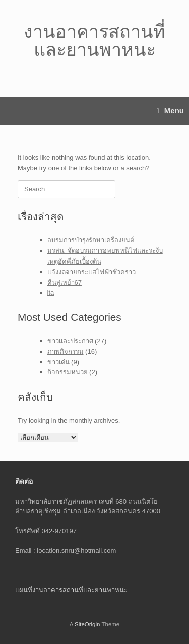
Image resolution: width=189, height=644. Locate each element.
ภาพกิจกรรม (66, 351)
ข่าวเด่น (58, 362)
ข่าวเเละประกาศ (70, 341)
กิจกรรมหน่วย (68, 372)
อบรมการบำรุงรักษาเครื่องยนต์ (91, 240)
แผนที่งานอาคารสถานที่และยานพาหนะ (71, 590)
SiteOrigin (87, 624)
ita (51, 293)
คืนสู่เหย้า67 (65, 282)
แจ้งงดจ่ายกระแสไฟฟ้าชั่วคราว (91, 272)
